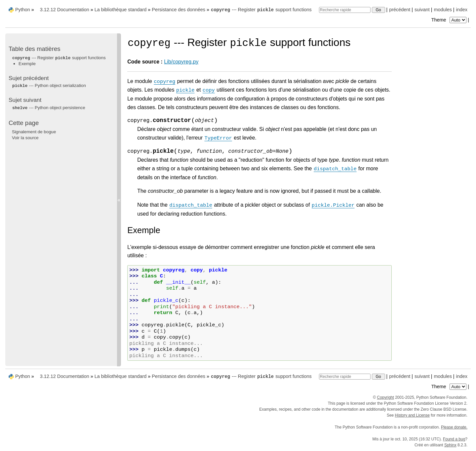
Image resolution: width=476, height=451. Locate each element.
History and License (412, 415)
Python (23, 10)
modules (443, 10)
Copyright (385, 397)
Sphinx (450, 445)
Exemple (27, 64)
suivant (422, 10)
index (462, 10)
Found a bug (454, 439)
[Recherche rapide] (345, 10)
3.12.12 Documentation (65, 10)
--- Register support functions (261, 10)
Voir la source (25, 138)
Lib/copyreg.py (181, 62)
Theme (450, 20)
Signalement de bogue (34, 132)
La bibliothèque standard (121, 10)
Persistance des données (178, 10)
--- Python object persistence (49, 108)
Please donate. (454, 427)
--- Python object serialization (49, 85)
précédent (400, 10)
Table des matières (35, 49)
